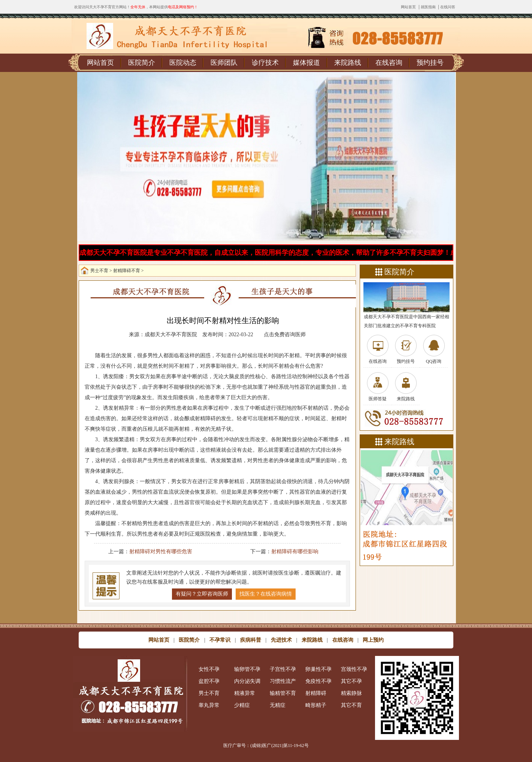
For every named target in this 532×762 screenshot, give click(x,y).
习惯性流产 (283, 681)
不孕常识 (220, 640)
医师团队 (224, 63)
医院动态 (183, 63)
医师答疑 (378, 399)
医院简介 (142, 63)
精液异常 (245, 693)
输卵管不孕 (247, 669)
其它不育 (351, 705)
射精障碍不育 (127, 271)
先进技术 (281, 640)
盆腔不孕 (209, 681)
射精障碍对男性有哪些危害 (161, 552)
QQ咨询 (434, 361)
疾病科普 (251, 640)
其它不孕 (351, 681)
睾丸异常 (209, 705)
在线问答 (448, 7)
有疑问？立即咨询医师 (202, 594)
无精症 (278, 705)
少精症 (242, 705)
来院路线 (348, 63)
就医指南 (428, 7)
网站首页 (408, 7)
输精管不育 (283, 693)
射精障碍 (316, 693)
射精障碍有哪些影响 (295, 552)
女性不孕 (209, 669)
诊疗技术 (265, 63)
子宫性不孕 (283, 669)
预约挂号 (430, 63)
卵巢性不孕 (318, 669)
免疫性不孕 (318, 681)
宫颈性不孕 (354, 669)
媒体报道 (306, 63)
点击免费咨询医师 (285, 335)
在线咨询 (389, 63)
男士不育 (99, 271)
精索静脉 (351, 693)
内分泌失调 (247, 681)
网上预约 (373, 640)
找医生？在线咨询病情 (266, 594)
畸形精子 (316, 705)
